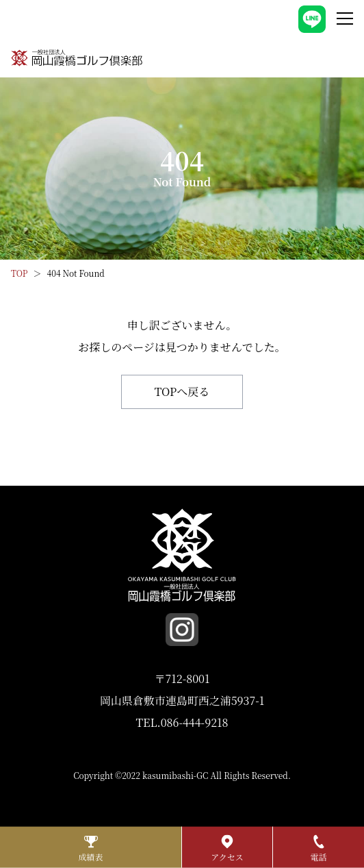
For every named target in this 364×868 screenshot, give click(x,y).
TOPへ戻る (182, 392)
